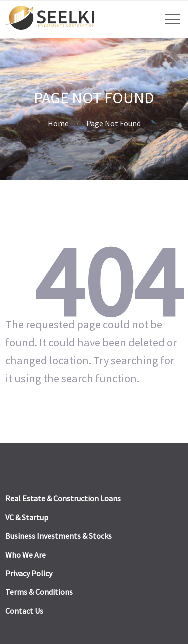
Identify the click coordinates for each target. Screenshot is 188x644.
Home (58, 123)
